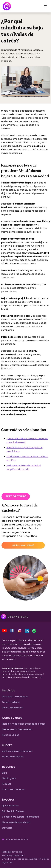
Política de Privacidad (12, 852)
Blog (4, 773)
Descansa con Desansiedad (17, 729)
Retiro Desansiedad (13, 708)
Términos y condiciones (13, 855)
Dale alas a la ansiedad (15, 697)
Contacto (7, 828)
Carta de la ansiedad (14, 789)
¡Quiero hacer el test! (23, 545)
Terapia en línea (11, 702)
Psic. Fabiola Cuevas (13, 811)
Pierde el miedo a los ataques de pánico (24, 724)
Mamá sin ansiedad (13, 757)
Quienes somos (10, 806)
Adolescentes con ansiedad (17, 751)
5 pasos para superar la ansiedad (20, 817)
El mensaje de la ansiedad (16, 822)
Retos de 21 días (11, 735)
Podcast (6, 784)
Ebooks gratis (9, 778)
